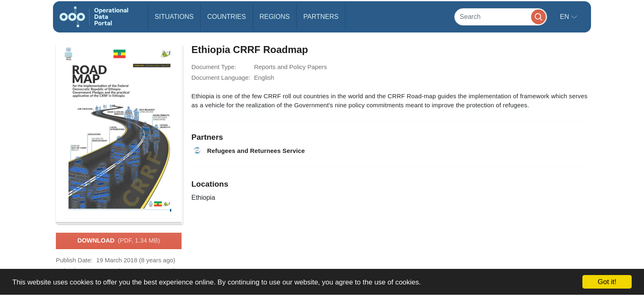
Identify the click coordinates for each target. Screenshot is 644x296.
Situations (174, 17)
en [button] (565, 17)
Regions (275, 17)
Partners (321, 17)
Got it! (607, 282)
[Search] (501, 17)
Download (119, 241)
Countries (226, 17)
